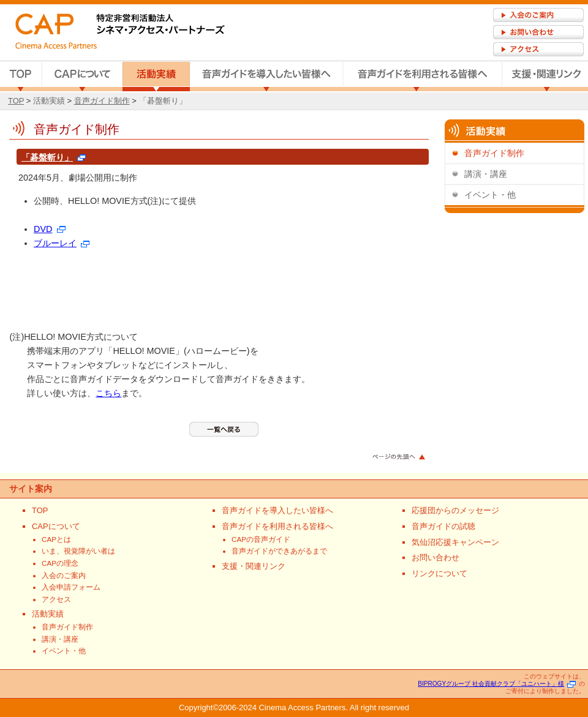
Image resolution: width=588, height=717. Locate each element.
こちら (108, 393)
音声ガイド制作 (102, 101)
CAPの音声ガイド (261, 539)
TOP (21, 77)
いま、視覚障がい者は (78, 551)
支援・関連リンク (545, 77)
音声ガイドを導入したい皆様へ (266, 77)
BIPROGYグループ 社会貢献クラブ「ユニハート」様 (497, 684)
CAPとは (56, 539)
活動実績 (156, 77)
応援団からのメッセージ (455, 510)
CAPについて (82, 77)
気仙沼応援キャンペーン (455, 542)
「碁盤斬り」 (163, 101)
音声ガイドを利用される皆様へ (423, 77)
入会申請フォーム (71, 587)
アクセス (56, 599)
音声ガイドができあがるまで (279, 551)
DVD (50, 229)
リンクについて (439, 573)
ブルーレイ (62, 243)
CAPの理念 (60, 563)
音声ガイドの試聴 (443, 526)
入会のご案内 (64, 575)
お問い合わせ (435, 557)
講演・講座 (486, 174)
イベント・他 (490, 195)
